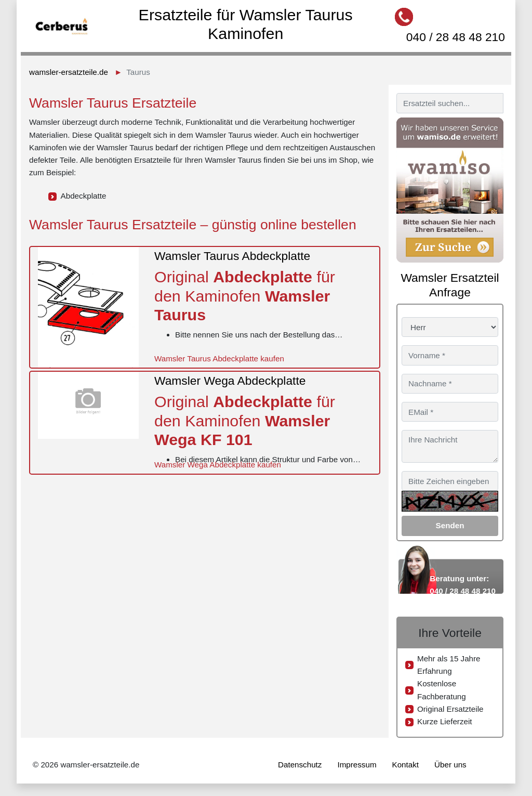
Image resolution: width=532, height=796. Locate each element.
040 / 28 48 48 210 (456, 37)
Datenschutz (300, 765)
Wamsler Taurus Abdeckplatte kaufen (219, 358)
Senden (450, 525)
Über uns (450, 765)
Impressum (357, 765)
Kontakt (406, 765)
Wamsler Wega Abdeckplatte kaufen (218, 465)
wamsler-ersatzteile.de (69, 72)
